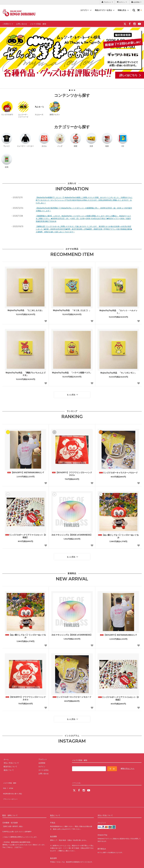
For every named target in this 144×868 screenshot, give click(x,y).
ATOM (10, 782)
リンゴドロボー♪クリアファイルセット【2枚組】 (26, 535)
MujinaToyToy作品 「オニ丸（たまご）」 (72, 310)
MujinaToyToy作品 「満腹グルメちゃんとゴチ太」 (26, 374)
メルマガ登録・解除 (38, 24)
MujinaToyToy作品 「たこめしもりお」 (26, 310)
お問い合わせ (22, 24)
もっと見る (73, 394)
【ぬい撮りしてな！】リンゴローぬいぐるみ (118, 535)
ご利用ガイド (8, 24)
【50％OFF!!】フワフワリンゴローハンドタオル (72, 473)
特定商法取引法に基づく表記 (13, 785)
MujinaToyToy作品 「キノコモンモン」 (118, 373)
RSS (4, 782)
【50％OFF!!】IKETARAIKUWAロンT (26, 471)
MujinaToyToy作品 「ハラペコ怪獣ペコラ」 (72, 373)
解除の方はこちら (128, 765)
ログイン (122, 2)
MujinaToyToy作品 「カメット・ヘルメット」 (118, 312)
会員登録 (137, 2)
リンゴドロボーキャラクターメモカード (118, 471)
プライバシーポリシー (11, 789)
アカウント (107, 2)
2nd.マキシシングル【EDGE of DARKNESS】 (72, 534)
